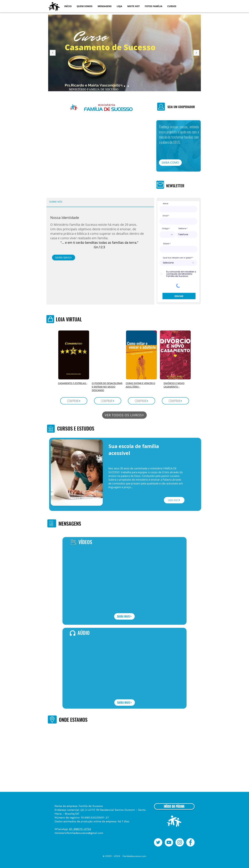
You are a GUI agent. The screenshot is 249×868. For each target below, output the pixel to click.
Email (165, 216)
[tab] (56, 202)
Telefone (182, 229)
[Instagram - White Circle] (180, 842)
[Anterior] (53, 53)
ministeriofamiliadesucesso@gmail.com (79, 833)
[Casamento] (121, 86)
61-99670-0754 (80, 829)
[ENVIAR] (179, 296)
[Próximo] (196, 53)
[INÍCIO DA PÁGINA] (174, 806)
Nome (166, 204)
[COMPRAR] (74, 401)
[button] (85, 6)
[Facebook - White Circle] (190, 842)
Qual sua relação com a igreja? (177, 258)
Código (165, 229)
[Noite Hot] (128, 86)
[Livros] (124, 86)
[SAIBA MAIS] (64, 258)
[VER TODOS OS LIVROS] (124, 415)
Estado (166, 244)
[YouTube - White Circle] (169, 842)
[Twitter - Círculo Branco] (158, 842)
